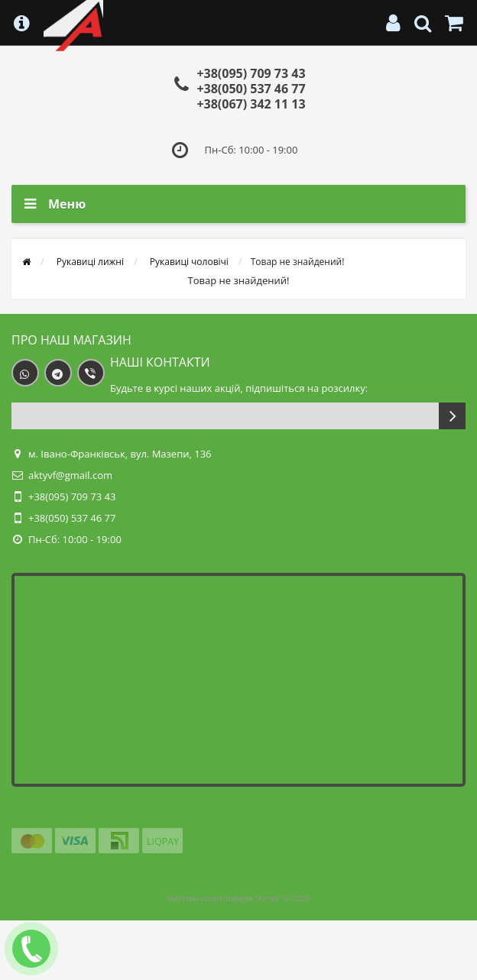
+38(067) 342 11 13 (251, 104)
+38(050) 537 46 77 (251, 89)
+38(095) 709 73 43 (251, 73)
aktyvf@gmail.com (70, 475)
